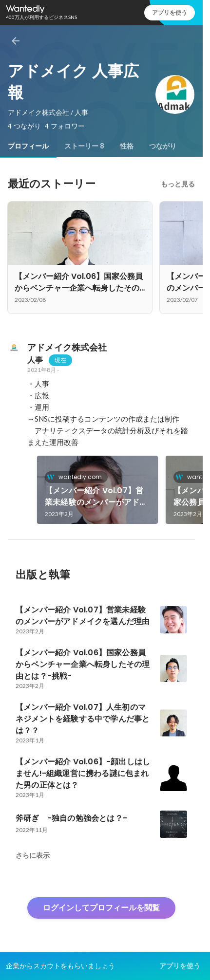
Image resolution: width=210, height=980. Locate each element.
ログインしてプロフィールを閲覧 (101, 908)
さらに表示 (33, 855)
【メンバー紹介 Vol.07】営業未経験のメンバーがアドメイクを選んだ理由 (96, 497)
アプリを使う (170, 12)
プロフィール (28, 146)
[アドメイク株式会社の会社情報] (14, 348)
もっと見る (178, 184)
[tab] (28, 146)
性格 (127, 146)
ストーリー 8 (84, 146)
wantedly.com (77, 477)
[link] (97, 490)
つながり (163, 146)
